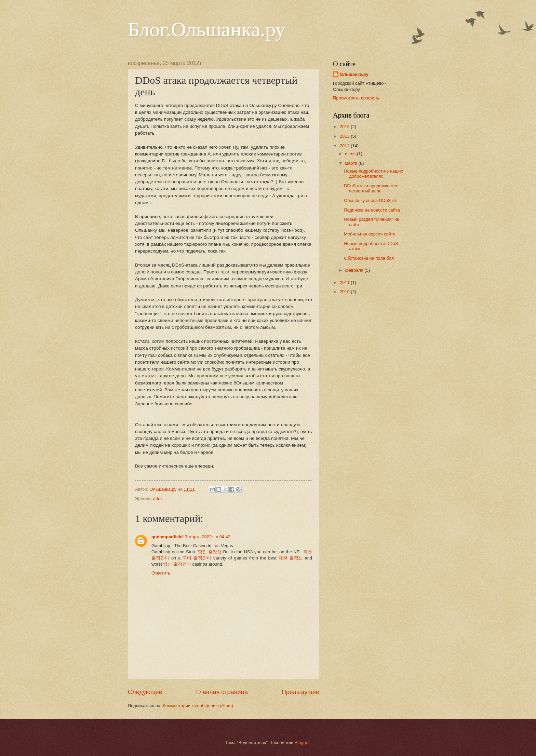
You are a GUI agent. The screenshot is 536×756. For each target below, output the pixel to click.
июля (351, 154)
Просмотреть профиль (356, 98)
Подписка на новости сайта (372, 210)
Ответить (161, 573)
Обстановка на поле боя (369, 258)
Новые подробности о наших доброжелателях (373, 174)
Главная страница (222, 692)
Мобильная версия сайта (370, 234)
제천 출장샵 (291, 558)
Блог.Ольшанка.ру (207, 29)
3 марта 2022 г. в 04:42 (208, 537)
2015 (345, 127)
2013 (345, 136)
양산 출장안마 (177, 564)
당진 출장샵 (210, 552)
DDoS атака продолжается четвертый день (371, 188)
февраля (355, 270)
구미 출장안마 (197, 558)
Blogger (302, 742)
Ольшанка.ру (354, 74)
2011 (345, 282)
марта (352, 163)
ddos (158, 498)
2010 (345, 292)
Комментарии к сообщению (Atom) (198, 706)
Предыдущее (300, 692)
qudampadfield (167, 537)
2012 (345, 146)
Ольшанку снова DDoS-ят (370, 200)
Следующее (145, 692)
